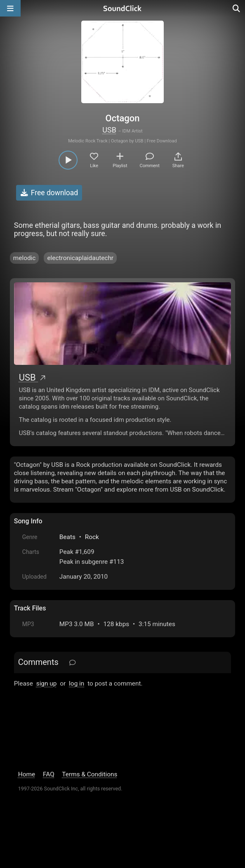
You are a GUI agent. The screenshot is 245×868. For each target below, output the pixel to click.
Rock (92, 537)
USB (109, 130)
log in (77, 684)
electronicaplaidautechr (80, 258)
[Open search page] (237, 8)
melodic (25, 258)
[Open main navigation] (10, 8)
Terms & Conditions (90, 774)
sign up (47, 684)
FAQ (49, 774)
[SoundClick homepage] (122, 8)
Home (27, 774)
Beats (67, 537)
